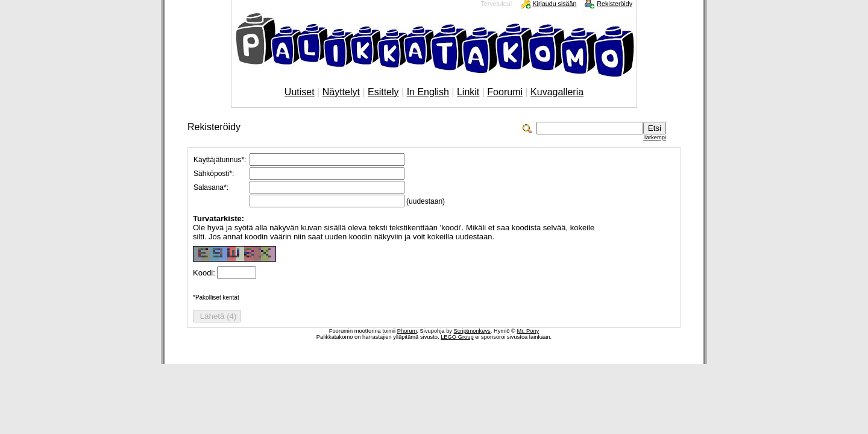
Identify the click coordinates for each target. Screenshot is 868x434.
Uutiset (300, 92)
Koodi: (205, 273)
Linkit (468, 92)
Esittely (383, 92)
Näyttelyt (341, 92)
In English (428, 92)
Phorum (407, 331)
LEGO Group (457, 337)
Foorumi (505, 92)
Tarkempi (655, 137)
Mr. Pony (528, 331)
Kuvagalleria (557, 92)
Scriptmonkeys (472, 331)
